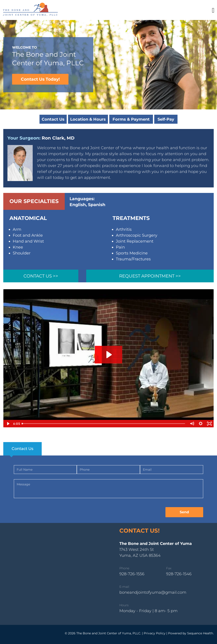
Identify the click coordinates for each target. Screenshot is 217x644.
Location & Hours (88, 119)
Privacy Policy (155, 633)
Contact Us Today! (40, 79)
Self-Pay (166, 119)
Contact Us (53, 119)
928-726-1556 (132, 574)
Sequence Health (200, 633)
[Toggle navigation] (213, 10)
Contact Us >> (41, 276)
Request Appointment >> (150, 276)
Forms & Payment (131, 119)
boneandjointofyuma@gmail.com (153, 592)
